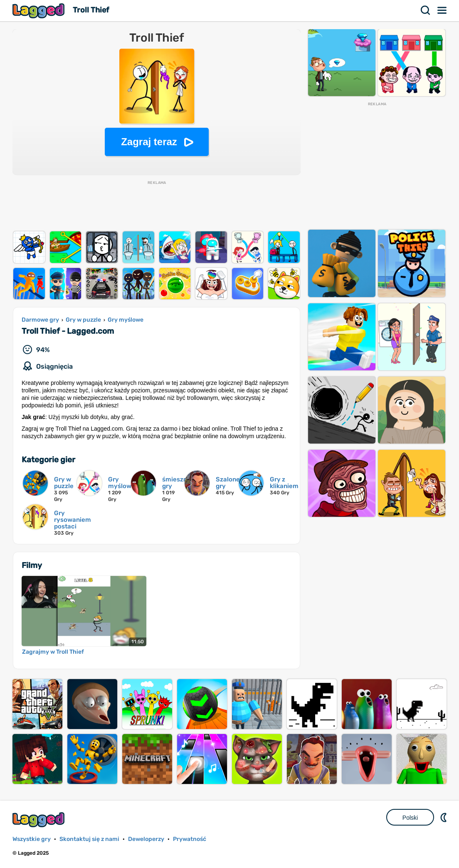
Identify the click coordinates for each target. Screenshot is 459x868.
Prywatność (190, 839)
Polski (410, 818)
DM (444, 817)
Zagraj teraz (149, 142)
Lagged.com (39, 820)
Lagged (39, 11)
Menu (442, 10)
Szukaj (426, 10)
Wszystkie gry (32, 839)
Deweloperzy (146, 839)
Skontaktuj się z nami (89, 839)
